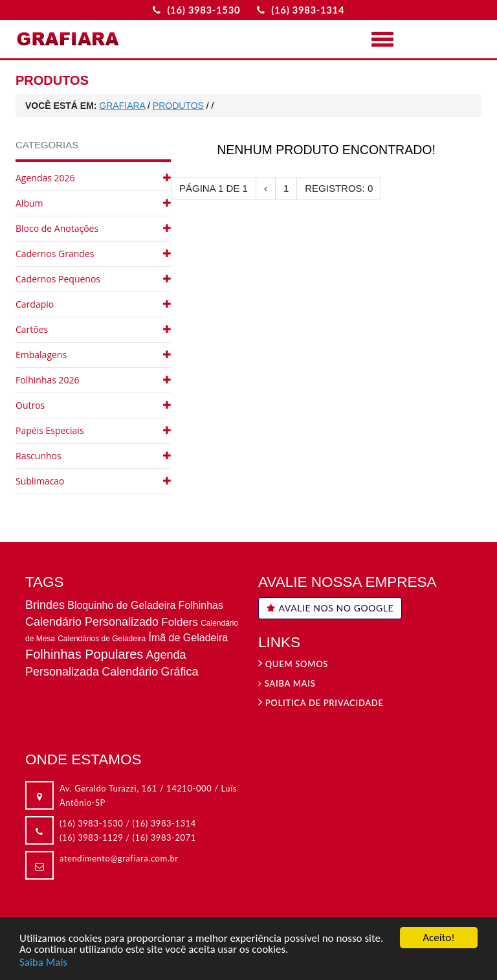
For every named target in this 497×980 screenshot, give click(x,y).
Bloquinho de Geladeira (121, 605)
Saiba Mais (43, 962)
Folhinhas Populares (84, 654)
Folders (180, 622)
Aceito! (438, 938)
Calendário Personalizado (92, 622)
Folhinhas (201, 605)
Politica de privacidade (321, 703)
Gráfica (179, 672)
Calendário (130, 672)
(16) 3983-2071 (164, 838)
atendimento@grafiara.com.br (119, 858)
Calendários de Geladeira (102, 639)
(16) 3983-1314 (164, 823)
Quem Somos (293, 664)
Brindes (45, 605)
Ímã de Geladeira (188, 638)
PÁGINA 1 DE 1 (214, 188)
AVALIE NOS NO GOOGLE (330, 608)
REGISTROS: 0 (339, 188)
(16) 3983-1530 (91, 823)
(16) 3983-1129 (91, 838)
